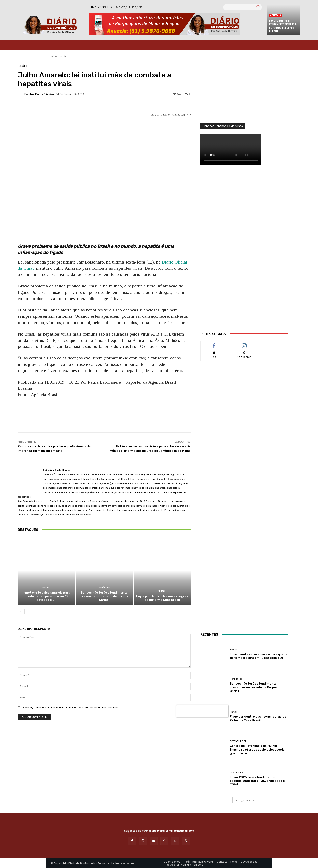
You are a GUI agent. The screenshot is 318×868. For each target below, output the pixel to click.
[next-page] (27, 611)
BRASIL (46, 588)
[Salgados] (244, 519)
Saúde (63, 56)
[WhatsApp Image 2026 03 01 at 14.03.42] (244, 253)
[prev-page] (20, 611)
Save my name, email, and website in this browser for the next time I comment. (71, 707)
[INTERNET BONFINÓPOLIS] (244, 577)
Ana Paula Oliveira (42, 94)
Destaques (236, 773)
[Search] (258, 7)
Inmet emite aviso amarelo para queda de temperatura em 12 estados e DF (46, 596)
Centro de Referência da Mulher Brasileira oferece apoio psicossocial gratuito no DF (258, 750)
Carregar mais (244, 800)
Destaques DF (238, 741)
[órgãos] (244, 94)
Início (54, 56)
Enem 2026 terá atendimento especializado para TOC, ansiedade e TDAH (257, 781)
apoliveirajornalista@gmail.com (173, 831)
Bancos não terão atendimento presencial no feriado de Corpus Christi (283, 26)
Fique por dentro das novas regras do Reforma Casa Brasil (162, 598)
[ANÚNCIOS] (244, 404)
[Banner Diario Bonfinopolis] (176, 24)
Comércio (276, 15)
